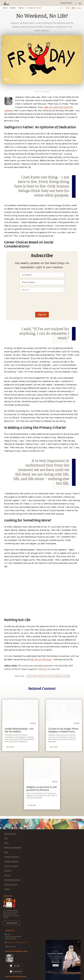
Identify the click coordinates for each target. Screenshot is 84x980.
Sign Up (42, 315)
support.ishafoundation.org (17, 942)
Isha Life (7, 875)
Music (6, 843)
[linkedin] (2, 210)
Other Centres (10, 947)
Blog (6, 838)
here (45, 669)
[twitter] (2, 206)
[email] (2, 214)
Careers (7, 889)
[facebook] (3, 202)
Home (5, 8)
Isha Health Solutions (12, 880)
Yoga (6, 852)
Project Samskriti (11, 884)
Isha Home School (11, 866)
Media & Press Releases (13, 847)
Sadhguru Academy (11, 861)
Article (21, 8)
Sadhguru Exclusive (11, 857)
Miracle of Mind (10, 834)
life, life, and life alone (41, 660)
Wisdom (13, 8)
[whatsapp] (3, 198)
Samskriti (8, 871)
